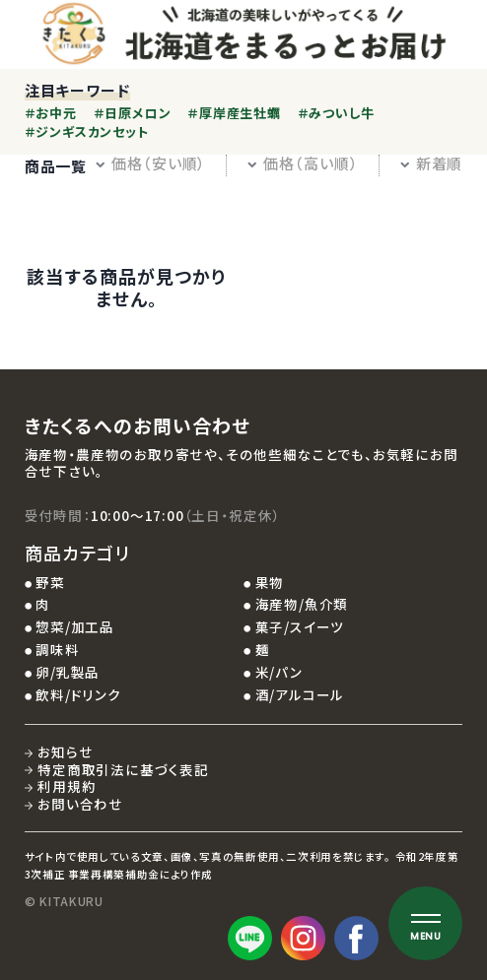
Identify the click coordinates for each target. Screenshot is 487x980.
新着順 (431, 163)
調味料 (57, 649)
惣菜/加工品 (75, 626)
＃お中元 (51, 113)
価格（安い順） (150, 163)
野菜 (50, 582)
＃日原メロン (133, 113)
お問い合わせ (80, 804)
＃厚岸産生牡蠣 (234, 113)
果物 (270, 582)
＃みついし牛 (336, 113)
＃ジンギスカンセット (87, 131)
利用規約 (67, 786)
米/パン (279, 672)
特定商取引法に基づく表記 (123, 769)
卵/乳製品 (68, 672)
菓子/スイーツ (300, 626)
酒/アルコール (300, 694)
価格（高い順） (302, 163)
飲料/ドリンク (78, 694)
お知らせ (65, 751)
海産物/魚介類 (302, 604)
